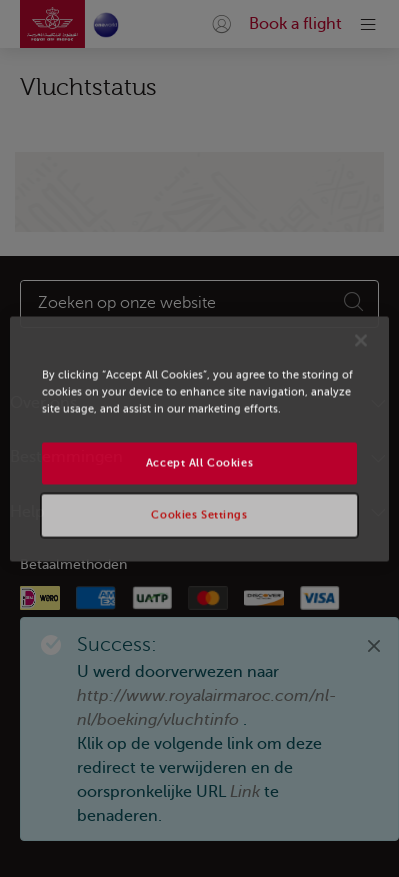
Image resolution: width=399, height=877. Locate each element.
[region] (199, 438)
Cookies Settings (199, 514)
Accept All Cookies (199, 462)
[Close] (361, 340)
